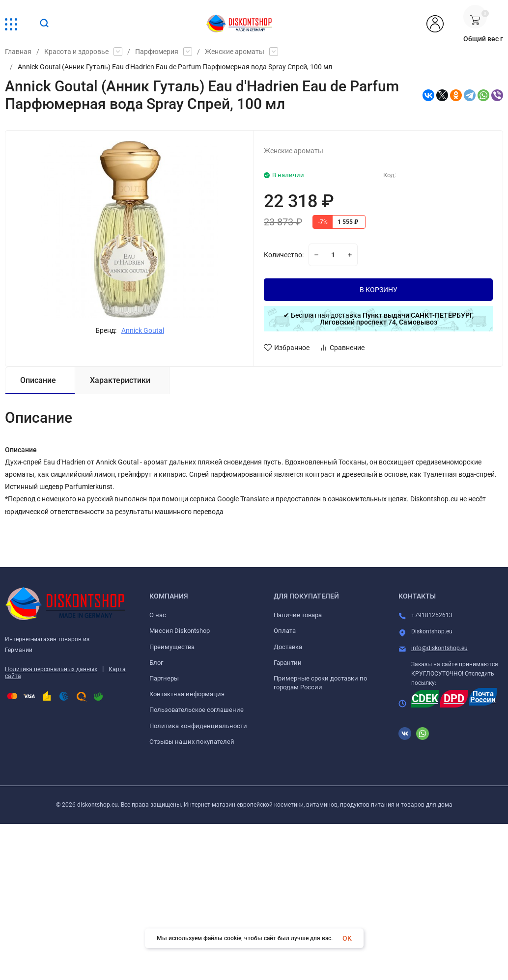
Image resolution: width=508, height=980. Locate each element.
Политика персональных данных (51, 669)
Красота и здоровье (76, 52)
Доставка (288, 647)
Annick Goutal (143, 330)
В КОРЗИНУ (379, 290)
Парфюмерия (157, 52)
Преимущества (172, 647)
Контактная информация (187, 694)
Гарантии (288, 663)
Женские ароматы (235, 52)
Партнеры (164, 678)
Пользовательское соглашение (197, 710)
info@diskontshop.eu (439, 648)
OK (347, 938)
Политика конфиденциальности (198, 726)
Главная (18, 52)
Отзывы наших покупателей (192, 742)
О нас (158, 615)
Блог (156, 663)
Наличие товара (298, 615)
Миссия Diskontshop (180, 631)
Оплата (285, 631)
